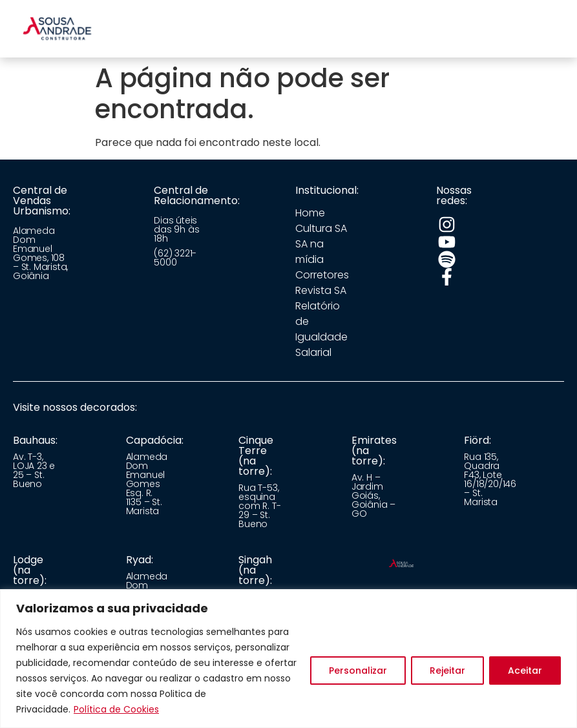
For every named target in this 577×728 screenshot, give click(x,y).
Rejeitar (447, 671)
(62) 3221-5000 (175, 258)
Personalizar (358, 671)
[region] (288, 659)
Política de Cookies (116, 709)
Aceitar (525, 671)
